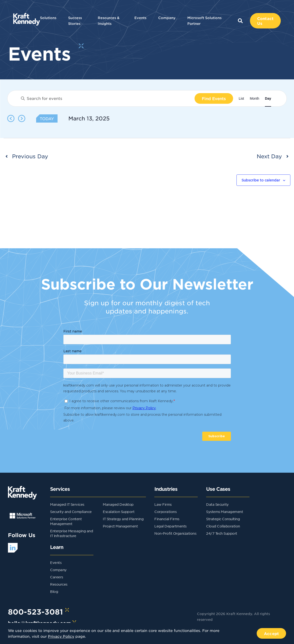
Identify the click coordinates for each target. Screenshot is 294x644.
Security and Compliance (71, 512)
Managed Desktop (118, 504)
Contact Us (265, 21)
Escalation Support (119, 512)
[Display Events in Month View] (254, 98)
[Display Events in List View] (242, 98)
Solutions (48, 18)
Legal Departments (170, 526)
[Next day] (22, 118)
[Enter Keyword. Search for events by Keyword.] (106, 98)
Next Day (269, 156)
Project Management (120, 526)
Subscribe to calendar (261, 180)
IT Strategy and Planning (123, 519)
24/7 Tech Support (222, 533)
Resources (59, 584)
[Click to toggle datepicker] (89, 118)
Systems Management (225, 512)
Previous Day (30, 156)
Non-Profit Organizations (175, 533)
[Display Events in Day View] (268, 98)
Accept (271, 633)
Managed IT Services (67, 504)
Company (167, 18)
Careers (57, 577)
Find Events (214, 98)
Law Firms (163, 504)
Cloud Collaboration (223, 526)
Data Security (217, 504)
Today (47, 118)
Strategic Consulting (223, 519)
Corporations (165, 512)
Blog (54, 591)
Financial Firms (167, 519)
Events (140, 18)
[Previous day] (11, 118)
